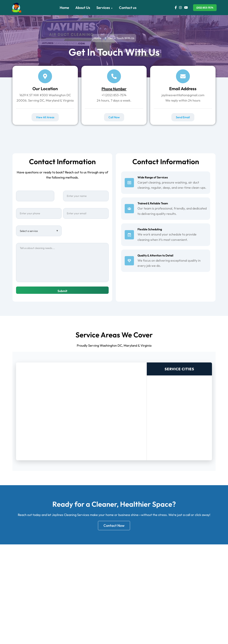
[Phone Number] (114, 76)
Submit (62, 291)
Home (64, 8)
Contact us (128, 8)
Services (103, 8)
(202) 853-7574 (205, 8)
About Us (83, 8)
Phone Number (114, 89)
